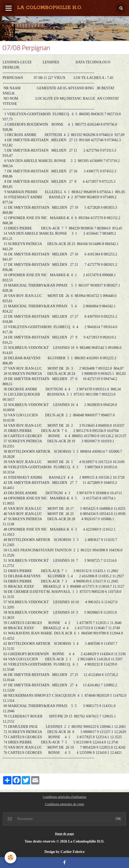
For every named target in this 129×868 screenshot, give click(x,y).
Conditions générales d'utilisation (64, 797)
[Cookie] (10, 857)
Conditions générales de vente (64, 804)
